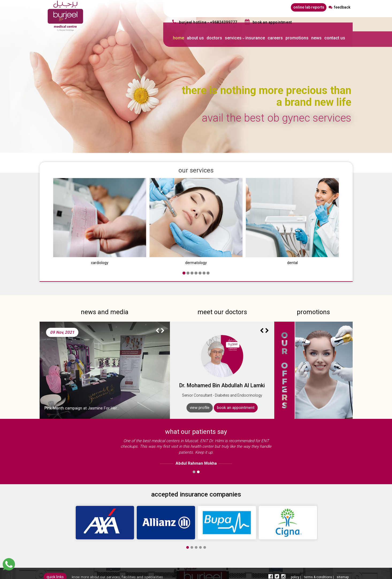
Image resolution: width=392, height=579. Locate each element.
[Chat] (9, 564)
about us (195, 38)
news (316, 38)
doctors (214, 38)
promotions (297, 38)
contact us (335, 38)
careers (275, 38)
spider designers (329, 572)
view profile (200, 388)
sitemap (343, 557)
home (178, 38)
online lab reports (309, 7)
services (233, 38)
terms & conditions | (319, 557)
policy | (296, 557)
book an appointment (236, 388)
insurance (255, 38)
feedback (339, 7)
